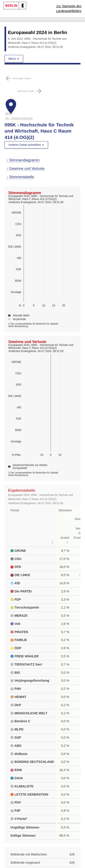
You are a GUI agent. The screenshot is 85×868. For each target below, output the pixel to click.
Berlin (9, 113)
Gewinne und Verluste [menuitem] (27, 169)
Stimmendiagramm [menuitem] (24, 160)
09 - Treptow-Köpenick (19, 118)
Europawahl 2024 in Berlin (38, 32)
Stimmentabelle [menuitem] (22, 177)
